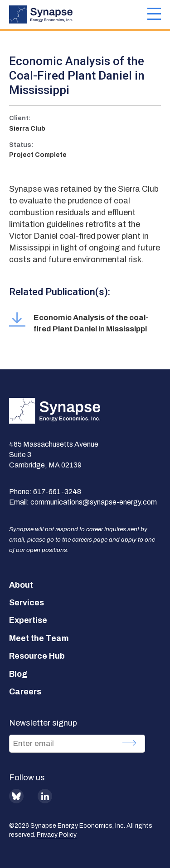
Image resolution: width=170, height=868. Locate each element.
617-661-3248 (57, 492)
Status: (21, 145)
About (21, 585)
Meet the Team (39, 638)
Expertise (28, 620)
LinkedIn (45, 796)
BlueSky (16, 796)
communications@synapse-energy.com (94, 502)
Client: (20, 118)
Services (27, 603)
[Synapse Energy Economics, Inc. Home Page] (78, 14)
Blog (18, 674)
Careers (25, 692)
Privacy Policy (57, 835)
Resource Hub (37, 656)
